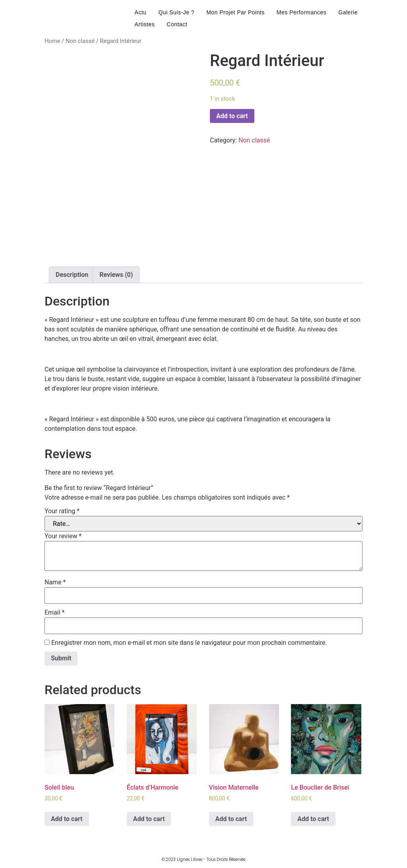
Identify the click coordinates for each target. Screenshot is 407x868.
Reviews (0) (116, 275)
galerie (348, 12)
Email (54, 613)
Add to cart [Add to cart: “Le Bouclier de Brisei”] (313, 819)
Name (55, 582)
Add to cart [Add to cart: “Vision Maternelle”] (231, 819)
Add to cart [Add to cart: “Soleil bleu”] (67, 819)
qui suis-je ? (177, 12)
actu (141, 12)
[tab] (72, 275)
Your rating (62, 511)
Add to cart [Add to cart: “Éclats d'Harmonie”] (149, 819)
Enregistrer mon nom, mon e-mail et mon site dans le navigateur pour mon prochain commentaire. (189, 643)
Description (72, 275)
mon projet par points (235, 12)
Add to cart (232, 116)
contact (177, 24)
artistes (145, 24)
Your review (63, 536)
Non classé (80, 41)
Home (52, 41)
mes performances (301, 12)
